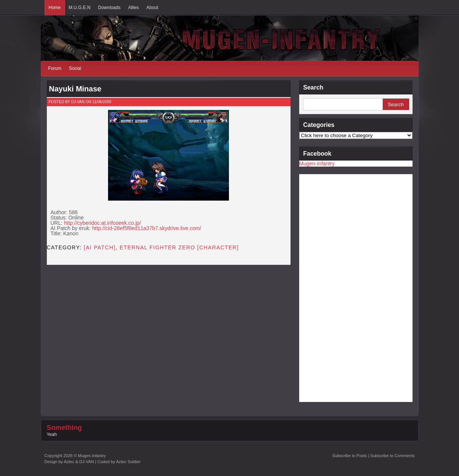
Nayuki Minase (75, 89)
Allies (134, 8)
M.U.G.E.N (80, 8)
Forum (55, 68)
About (152, 8)
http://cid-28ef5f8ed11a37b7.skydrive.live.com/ (147, 228)
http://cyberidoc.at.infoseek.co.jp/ (102, 223)
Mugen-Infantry (317, 164)
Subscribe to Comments (392, 456)
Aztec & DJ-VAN (79, 462)
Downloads (109, 8)
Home (55, 8)
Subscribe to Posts (349, 456)
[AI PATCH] (100, 247)
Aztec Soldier (128, 462)
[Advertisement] (329, 287)
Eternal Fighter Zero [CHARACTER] (179, 247)
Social (75, 68)
